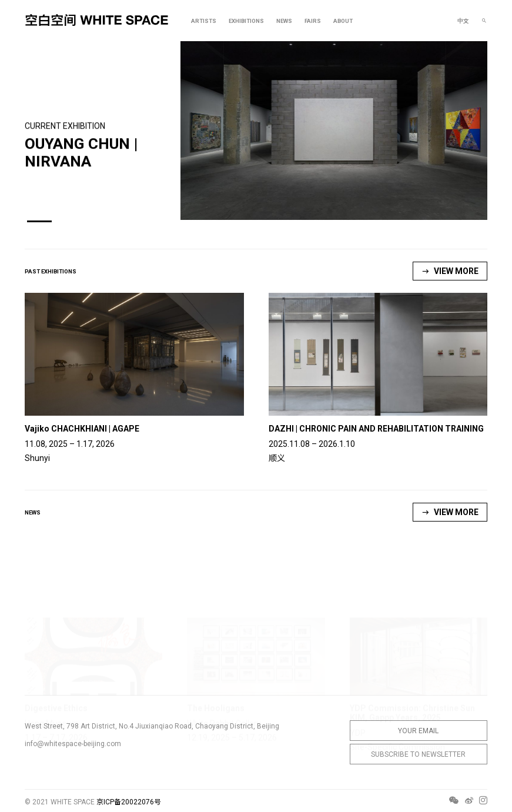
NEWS (284, 21)
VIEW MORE (450, 271)
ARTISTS (204, 21)
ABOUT (343, 21)
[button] (39, 221)
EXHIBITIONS (246, 21)
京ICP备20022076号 (129, 802)
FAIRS (313, 21)
